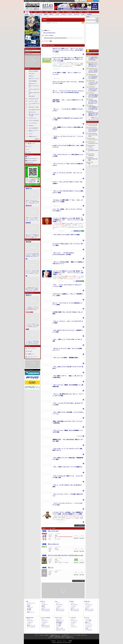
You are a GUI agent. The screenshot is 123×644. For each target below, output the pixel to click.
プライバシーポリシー (32, 348)
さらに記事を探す (80, 525)
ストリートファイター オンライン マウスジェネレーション (66, 555)
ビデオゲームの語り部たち (34, 121)
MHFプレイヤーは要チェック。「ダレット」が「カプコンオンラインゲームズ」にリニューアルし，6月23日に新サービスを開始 (68, 50)
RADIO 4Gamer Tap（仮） (34, 99)
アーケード (87, 618)
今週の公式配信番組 (33, 81)
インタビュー (64, 14)
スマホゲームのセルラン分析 (34, 90)
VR (63, 12)
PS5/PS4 (41, 12)
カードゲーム (88, 624)
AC (75, 12)
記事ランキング (31, 612)
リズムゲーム (88, 627)
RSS (26, 1)
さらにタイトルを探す (79, 581)
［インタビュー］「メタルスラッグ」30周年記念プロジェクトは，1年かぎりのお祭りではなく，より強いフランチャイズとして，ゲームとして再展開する (32, 308)
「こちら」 (68, 636)
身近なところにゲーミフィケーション (34, 131)
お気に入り (84, 1)
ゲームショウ (76, 14)
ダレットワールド (53, 531)
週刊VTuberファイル (33, 84)
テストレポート (74, 621)
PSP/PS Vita (87, 601)
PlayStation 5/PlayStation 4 (32, 161)
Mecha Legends (91, 155)
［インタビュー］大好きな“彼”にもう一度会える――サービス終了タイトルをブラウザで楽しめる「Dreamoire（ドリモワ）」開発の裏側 (33, 343)
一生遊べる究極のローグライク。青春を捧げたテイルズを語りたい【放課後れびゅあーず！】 (93, 108)
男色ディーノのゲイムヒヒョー (34, 87)
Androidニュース (60, 621)
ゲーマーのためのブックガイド (34, 104)
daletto (56, 535)
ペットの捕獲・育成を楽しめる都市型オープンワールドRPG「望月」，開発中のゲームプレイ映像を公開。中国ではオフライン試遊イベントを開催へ (93, 59)
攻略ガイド (51, 14)
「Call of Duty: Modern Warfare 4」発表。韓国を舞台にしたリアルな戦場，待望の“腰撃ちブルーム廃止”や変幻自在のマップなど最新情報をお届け (93, 96)
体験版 (29, 606)
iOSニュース (59, 619)
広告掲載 (70, 641)
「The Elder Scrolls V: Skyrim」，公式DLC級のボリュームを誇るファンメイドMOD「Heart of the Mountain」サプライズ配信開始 (93, 77)
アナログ (80, 12)
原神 (89, 164)
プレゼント (83, 14)
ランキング (96, 1)
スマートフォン (59, 618)
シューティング (89, 625)
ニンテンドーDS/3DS (45, 618)
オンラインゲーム (38, 14)
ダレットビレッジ (53, 544)
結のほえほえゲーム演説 (34, 107)
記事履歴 (90, 1)
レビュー (57, 14)
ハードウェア (69, 12)
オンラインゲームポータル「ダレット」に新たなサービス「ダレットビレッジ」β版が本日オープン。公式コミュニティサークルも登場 (68, 59)
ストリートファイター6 (93, 140)
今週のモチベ (31, 76)
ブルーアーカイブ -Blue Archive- (93, 135)
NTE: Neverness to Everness (93, 151)
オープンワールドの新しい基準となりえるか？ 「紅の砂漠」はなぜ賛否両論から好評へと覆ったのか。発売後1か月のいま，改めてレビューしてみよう (33, 255)
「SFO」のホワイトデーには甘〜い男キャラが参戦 (66, 235)
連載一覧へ (38, 139)
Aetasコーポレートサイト (32, 357)
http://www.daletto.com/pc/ (49, 33)
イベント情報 (88, 621)
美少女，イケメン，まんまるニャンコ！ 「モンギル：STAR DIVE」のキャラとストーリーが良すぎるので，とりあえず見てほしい (33, 219)
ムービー (70, 14)
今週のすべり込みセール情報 (34, 93)
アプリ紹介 (59, 625)
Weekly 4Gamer (32, 74)
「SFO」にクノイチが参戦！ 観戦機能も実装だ (65, 358)
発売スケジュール (46, 609)
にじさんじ (91, 147)
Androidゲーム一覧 (60, 630)
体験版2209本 (36, 9)
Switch (47, 12)
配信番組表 (90, 14)
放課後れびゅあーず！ (33, 136)
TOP (27, 12)
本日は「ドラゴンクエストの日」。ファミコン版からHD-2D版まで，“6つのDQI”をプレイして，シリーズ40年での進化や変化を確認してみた (33, 202)
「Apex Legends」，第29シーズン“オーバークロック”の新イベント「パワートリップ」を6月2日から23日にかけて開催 (93, 83)
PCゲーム (29, 156)
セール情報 (59, 624)
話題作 (32, 14)
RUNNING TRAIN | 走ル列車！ (93, 159)
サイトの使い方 (40, 1)
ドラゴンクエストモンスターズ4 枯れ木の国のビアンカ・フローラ (93, 130)
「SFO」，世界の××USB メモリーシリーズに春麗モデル (67, 467)
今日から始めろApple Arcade (34, 110)
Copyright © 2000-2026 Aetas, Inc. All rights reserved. (61, 642)
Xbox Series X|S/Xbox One (32, 159)
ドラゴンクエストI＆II (93, 125)
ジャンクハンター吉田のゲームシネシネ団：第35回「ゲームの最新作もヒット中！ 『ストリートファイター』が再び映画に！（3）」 (68, 220)
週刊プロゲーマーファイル (34, 79)
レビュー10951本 (29, 9)
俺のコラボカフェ (32, 112)
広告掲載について (31, 354)
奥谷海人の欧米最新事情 (34, 71)
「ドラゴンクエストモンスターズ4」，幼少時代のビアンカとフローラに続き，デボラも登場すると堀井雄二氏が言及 (93, 71)
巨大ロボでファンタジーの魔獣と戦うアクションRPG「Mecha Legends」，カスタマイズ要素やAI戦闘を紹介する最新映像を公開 (93, 65)
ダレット (51, 568)
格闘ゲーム (88, 622)
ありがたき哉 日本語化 (33, 128)
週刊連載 (46, 14)
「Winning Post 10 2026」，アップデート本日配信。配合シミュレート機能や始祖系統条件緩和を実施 (93, 102)
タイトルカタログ (46, 611)
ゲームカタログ (89, 630)
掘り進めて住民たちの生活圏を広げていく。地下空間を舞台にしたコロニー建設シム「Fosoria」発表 (93, 114)
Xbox (36, 12)
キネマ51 (31, 134)
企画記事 (27, 14)
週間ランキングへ (95, 118)
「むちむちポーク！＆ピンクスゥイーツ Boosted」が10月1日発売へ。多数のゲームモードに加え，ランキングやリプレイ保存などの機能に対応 (93, 90)
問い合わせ (47, 1)
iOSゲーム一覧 (59, 628)
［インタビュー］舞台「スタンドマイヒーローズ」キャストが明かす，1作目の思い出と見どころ (32, 325)
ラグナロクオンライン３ (93, 143)
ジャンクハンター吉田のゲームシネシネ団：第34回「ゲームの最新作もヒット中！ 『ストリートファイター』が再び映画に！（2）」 (68, 273)
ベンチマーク (74, 627)
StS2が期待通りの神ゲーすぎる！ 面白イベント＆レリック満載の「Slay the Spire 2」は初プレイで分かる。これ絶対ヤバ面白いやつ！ (33, 289)
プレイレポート (60, 604)
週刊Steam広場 (32, 96)
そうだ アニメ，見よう (33, 101)
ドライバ (29, 152)
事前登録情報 (59, 622)
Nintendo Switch (30, 163)
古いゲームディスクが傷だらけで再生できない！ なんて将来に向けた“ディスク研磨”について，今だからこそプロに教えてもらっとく (32, 236)
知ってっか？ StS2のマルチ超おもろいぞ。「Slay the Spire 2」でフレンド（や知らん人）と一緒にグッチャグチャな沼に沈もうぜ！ (33, 272)
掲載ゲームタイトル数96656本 (32, 8)
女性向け (58, 12)
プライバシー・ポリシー (62, 641)
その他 (87, 628)
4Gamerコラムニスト (33, 118)
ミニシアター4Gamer (33, 123)
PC (31, 12)
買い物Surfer (31, 126)
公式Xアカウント (32, 1)
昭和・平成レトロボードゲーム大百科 (34, 115)
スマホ (52, 12)
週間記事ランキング (31, 144)
